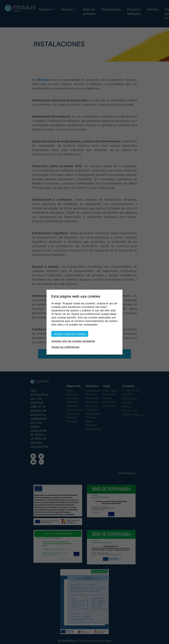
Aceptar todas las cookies (70, 334)
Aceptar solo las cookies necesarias (73, 341)
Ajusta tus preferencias (65, 347)
